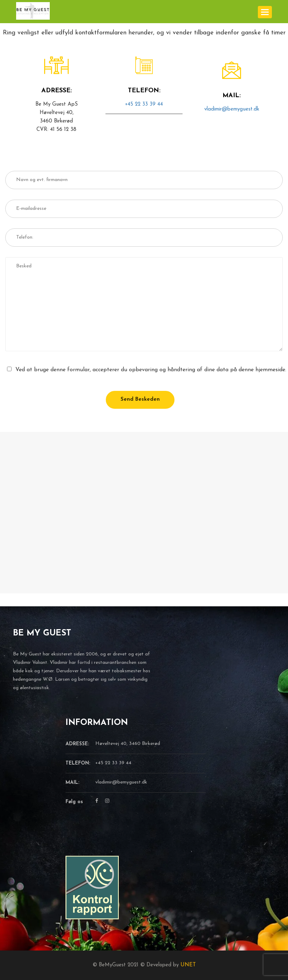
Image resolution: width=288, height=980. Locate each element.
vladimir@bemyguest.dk (232, 109)
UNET (188, 965)
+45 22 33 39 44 (144, 104)
